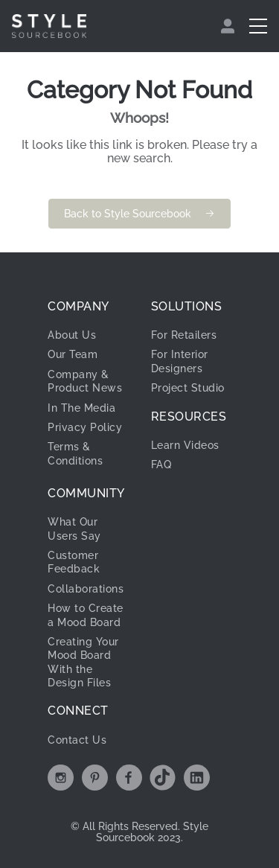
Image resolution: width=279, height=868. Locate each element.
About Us (72, 335)
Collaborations (86, 589)
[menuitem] (230, 26)
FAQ (161, 465)
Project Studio (188, 388)
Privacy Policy (85, 427)
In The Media (81, 408)
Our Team (73, 354)
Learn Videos (185, 445)
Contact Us (77, 740)
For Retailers (184, 335)
